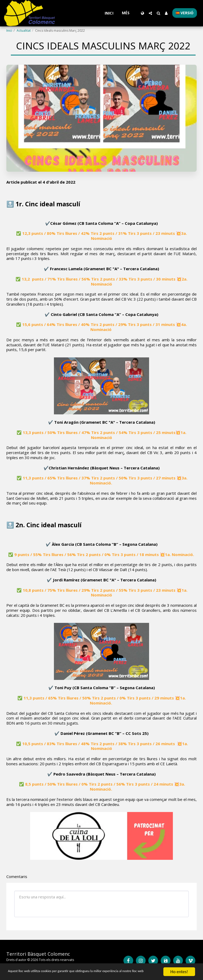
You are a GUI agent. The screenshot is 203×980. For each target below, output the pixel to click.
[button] (150, 13)
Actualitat (24, 31)
